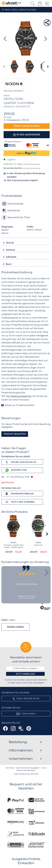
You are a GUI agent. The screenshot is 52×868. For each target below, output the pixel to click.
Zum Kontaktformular (19, 494)
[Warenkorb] (40, 4)
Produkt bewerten (15, 434)
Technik (10, 243)
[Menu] (47, 4)
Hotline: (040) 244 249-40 (21, 462)
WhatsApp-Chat (16, 470)
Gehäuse (11, 250)
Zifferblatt (11, 257)
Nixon (14, 543)
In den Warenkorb (28, 135)
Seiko (38, 542)
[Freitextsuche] (33, 4)
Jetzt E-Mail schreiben (20, 502)
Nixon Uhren (15, 627)
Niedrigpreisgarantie (21, 396)
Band (9, 264)
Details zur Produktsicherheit (19, 405)
